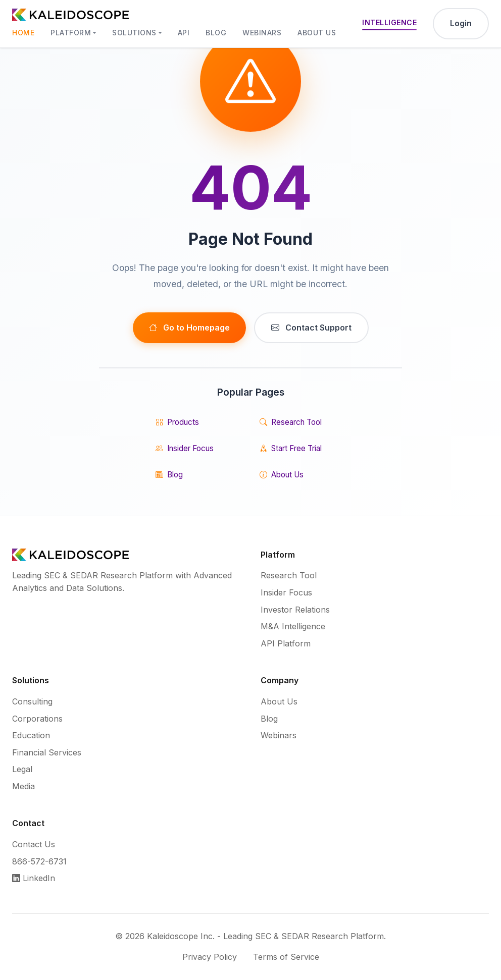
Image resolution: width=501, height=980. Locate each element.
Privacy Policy (210, 957)
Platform (71, 33)
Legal (22, 769)
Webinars (262, 33)
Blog (216, 33)
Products (177, 422)
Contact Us (34, 844)
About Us (317, 33)
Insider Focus (185, 449)
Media (23, 786)
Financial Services (47, 752)
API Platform (286, 643)
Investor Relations (295, 610)
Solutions (134, 33)
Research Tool (291, 422)
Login (461, 23)
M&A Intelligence (293, 626)
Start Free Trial (291, 449)
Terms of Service (286, 957)
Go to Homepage (189, 328)
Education (31, 735)
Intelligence (389, 22)
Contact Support (311, 328)
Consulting (32, 701)
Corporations (37, 719)
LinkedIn (34, 878)
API (184, 33)
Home (23, 33)
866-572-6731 (39, 861)
